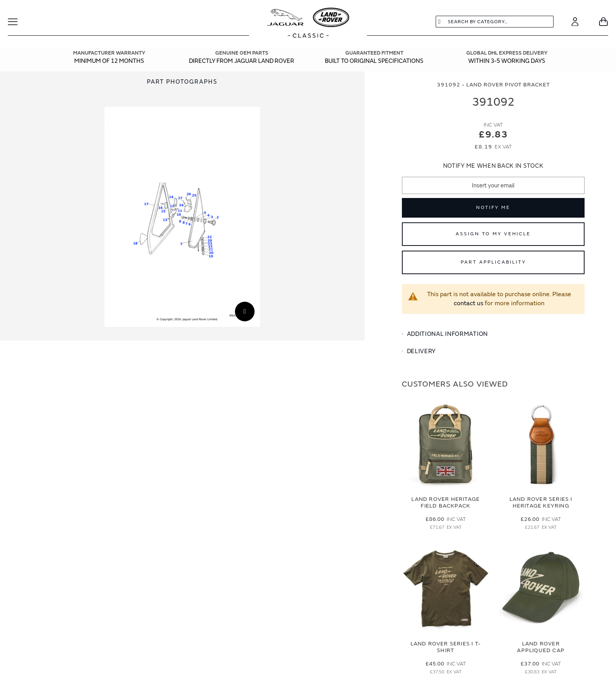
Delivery (422, 351)
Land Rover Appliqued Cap (541, 647)
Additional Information (447, 334)
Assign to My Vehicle (493, 234)
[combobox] (495, 22)
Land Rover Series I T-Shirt (446, 647)
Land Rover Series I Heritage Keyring (541, 502)
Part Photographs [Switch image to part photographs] (182, 82)
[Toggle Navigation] (18, 22)
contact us (468, 303)
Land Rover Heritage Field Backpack (445, 502)
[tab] (493, 334)
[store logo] (308, 24)
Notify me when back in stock (493, 166)
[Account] (575, 22)
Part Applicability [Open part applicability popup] (493, 262)
